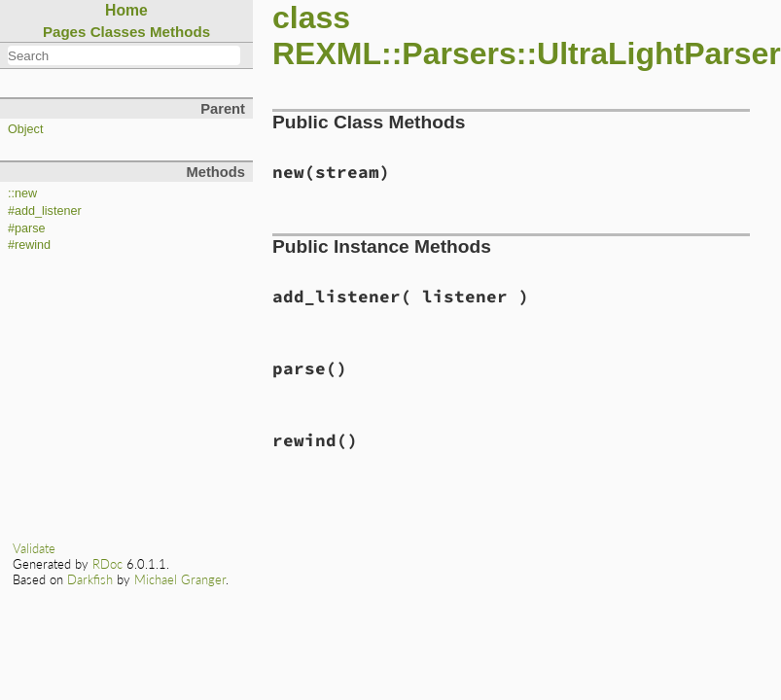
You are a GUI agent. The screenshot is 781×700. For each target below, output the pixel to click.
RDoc (107, 564)
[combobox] (124, 55)
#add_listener (45, 211)
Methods (180, 32)
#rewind (29, 245)
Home (126, 10)
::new (22, 193)
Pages (65, 32)
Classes (118, 32)
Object (25, 129)
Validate (34, 548)
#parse (27, 228)
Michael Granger (180, 579)
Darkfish (90, 579)
